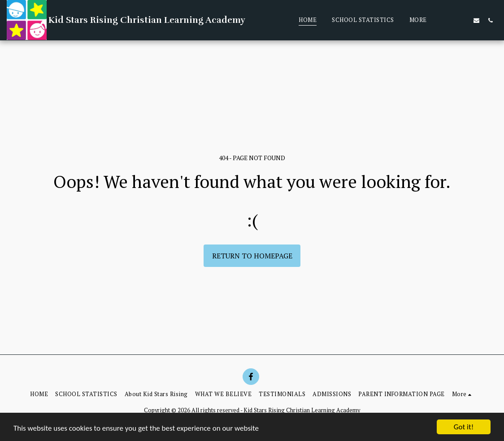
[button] (463, 20)
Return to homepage (252, 256)
